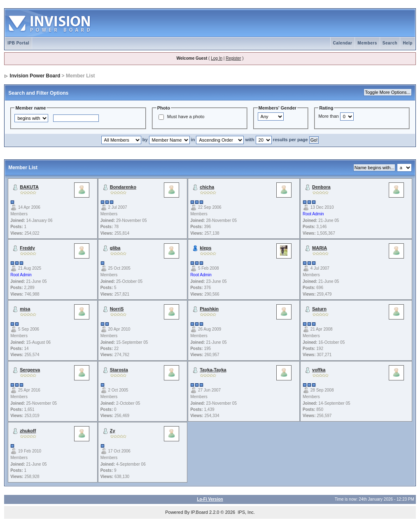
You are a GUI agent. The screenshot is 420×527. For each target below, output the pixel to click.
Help (408, 43)
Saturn (319, 309)
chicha (207, 187)
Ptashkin (209, 309)
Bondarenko (123, 187)
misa (25, 309)
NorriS (117, 309)
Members (367, 43)
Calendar (343, 43)
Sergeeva (30, 370)
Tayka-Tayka (213, 370)
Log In (217, 58)
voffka (319, 370)
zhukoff (28, 431)
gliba (115, 248)
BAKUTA (29, 187)
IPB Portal (18, 43)
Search (390, 43)
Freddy (27, 248)
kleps (205, 248)
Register (233, 58)
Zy (113, 431)
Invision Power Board (35, 76)
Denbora (321, 187)
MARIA (320, 248)
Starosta (119, 370)
